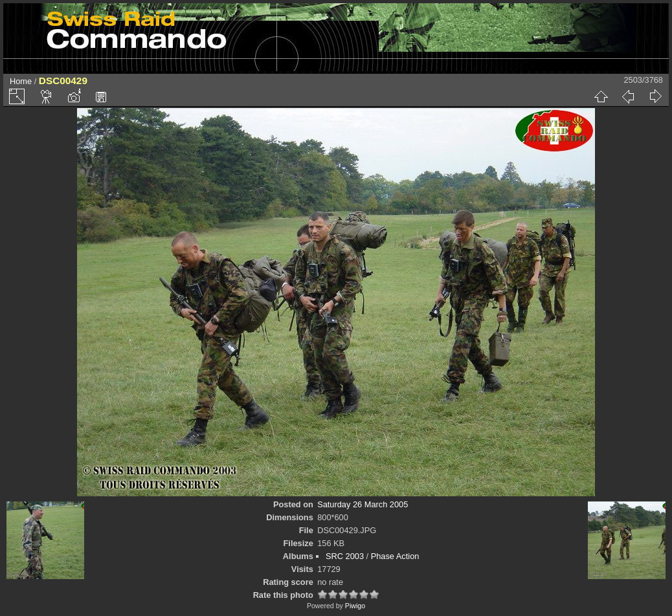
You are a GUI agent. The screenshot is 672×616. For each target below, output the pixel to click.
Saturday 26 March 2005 (363, 504)
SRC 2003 (345, 556)
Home (21, 81)
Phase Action (395, 556)
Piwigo (355, 606)
